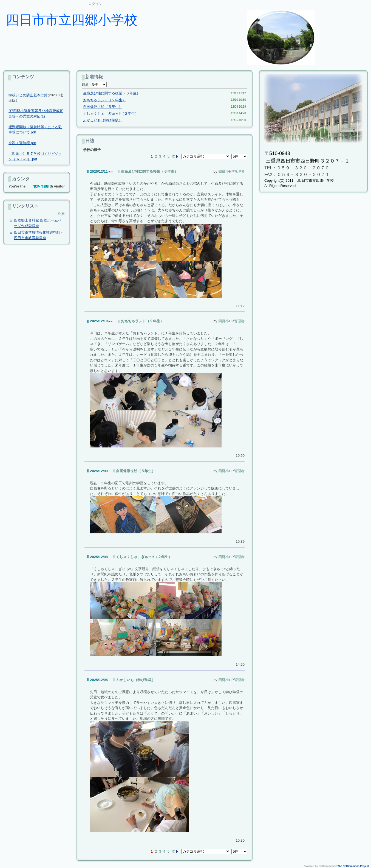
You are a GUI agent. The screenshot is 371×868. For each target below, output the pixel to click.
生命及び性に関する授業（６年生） (112, 93)
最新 (94, 84)
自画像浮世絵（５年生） (103, 107)
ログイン (95, 4)
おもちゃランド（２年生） (104, 100)
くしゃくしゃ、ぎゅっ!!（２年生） (111, 114)
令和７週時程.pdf (22, 143)
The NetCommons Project (353, 866)
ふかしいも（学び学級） (103, 120)
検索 (61, 214)
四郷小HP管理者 (231, 171)
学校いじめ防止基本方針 (28, 95)
